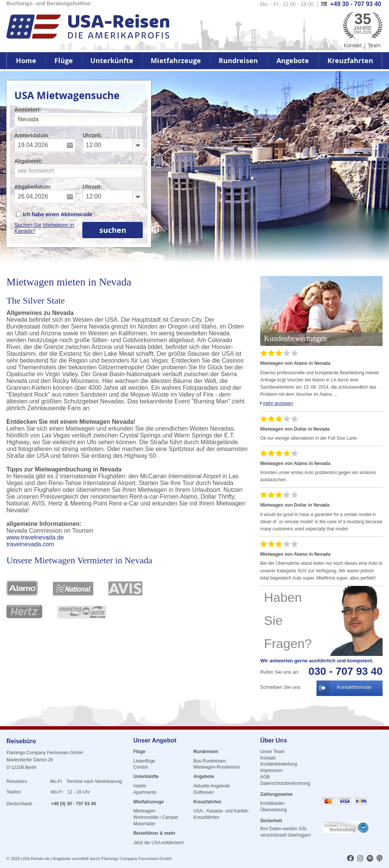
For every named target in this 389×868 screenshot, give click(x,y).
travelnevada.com (30, 544)
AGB (265, 777)
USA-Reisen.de (36, 859)
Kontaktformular (354, 687)
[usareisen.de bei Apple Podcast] (380, 859)
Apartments (145, 792)
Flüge (64, 61)
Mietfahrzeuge (176, 61)
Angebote (293, 61)
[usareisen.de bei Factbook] (350, 859)
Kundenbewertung (279, 764)
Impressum (271, 770)
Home (26, 61)
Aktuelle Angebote (212, 786)
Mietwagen (144, 811)
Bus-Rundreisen (210, 761)
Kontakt (353, 45)
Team (374, 45)
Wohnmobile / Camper (156, 817)
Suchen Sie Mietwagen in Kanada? (44, 228)
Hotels (140, 786)
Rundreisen (238, 61)
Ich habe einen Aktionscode (54, 214)
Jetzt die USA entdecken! (159, 843)
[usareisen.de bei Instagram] (360, 859)
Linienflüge (144, 761)
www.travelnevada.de (35, 537)
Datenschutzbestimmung (285, 783)
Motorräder (144, 824)
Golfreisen (204, 792)
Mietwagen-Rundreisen (217, 767)
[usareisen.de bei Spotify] (370, 859)
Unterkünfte (112, 61)
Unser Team (272, 752)
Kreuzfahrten (350, 61)
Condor (141, 767)
